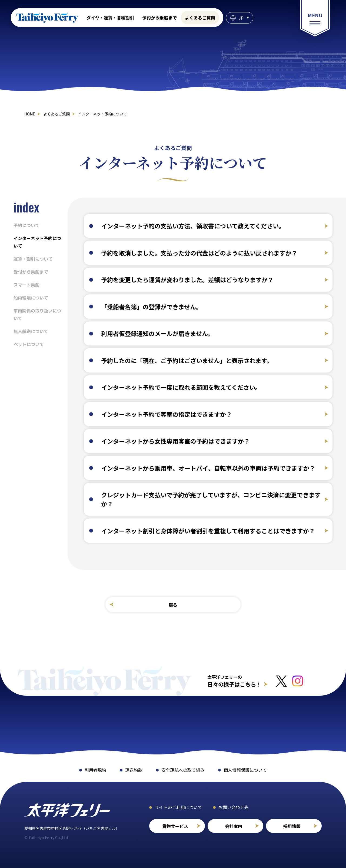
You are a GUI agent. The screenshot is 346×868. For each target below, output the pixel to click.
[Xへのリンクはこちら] (281, 681)
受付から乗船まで (31, 272)
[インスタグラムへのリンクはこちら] (298, 681)
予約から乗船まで (159, 18)
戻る (173, 605)
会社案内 (234, 826)
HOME (30, 114)
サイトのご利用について (178, 807)
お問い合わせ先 (234, 807)
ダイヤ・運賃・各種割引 (110, 18)
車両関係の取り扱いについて (37, 314)
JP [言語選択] (241, 18)
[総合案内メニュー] (315, 18)
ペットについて (29, 344)
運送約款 (134, 770)
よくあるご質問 (200, 18)
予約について (26, 225)
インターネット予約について (37, 242)
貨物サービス (175, 826)
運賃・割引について (33, 259)
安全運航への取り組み (183, 770)
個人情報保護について (245, 770)
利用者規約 (95, 770)
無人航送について (31, 331)
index (26, 207)
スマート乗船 (26, 285)
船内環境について (31, 298)
